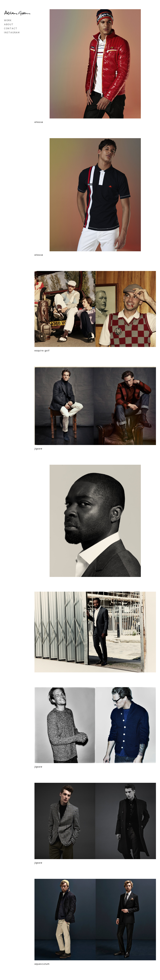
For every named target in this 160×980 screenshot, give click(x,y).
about (9, 25)
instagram (12, 33)
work (8, 21)
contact (11, 29)
